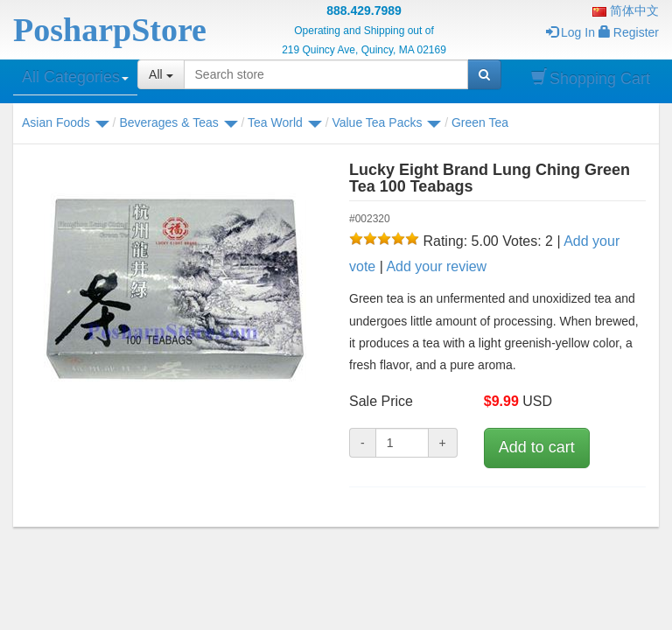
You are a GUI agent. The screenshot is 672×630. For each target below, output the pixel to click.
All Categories (75, 77)
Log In (570, 32)
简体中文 (626, 10)
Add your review (436, 266)
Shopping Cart (591, 78)
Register (629, 32)
